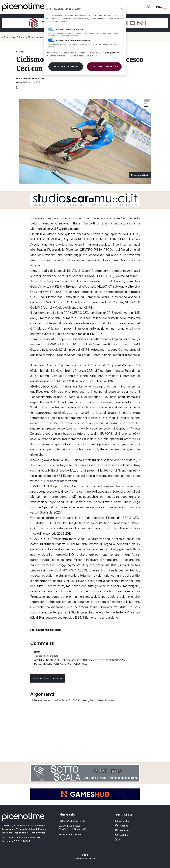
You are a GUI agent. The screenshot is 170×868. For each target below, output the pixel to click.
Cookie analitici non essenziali (73, 41)
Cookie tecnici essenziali (70, 30)
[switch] (51, 40)
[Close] (122, 9)
